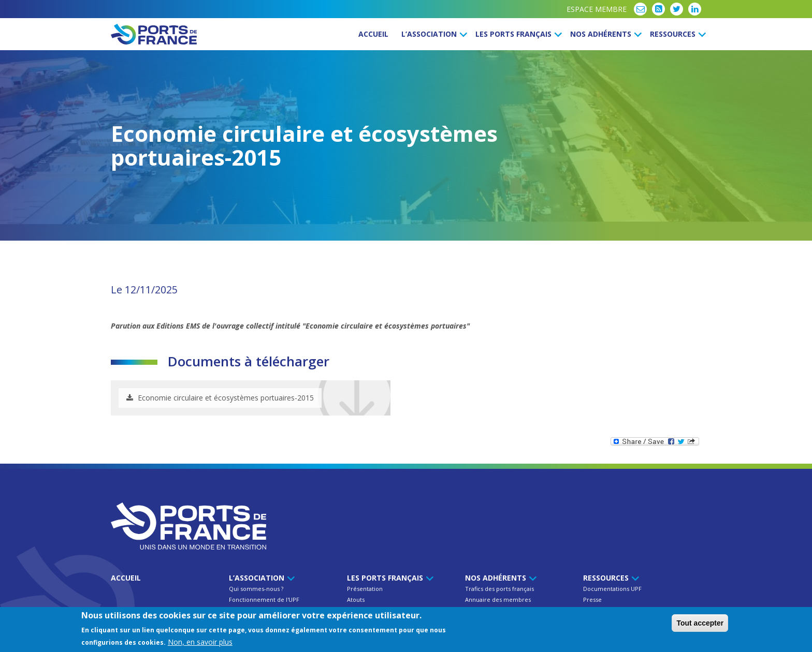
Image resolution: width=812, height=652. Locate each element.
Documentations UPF (612, 589)
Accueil (373, 34)
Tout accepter (700, 623)
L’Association (433, 34)
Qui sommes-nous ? (256, 589)
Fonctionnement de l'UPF (264, 599)
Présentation (365, 589)
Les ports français (517, 34)
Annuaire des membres (498, 599)
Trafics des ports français (499, 589)
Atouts (356, 599)
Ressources (676, 34)
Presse (592, 599)
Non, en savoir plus (200, 642)
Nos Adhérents (604, 34)
